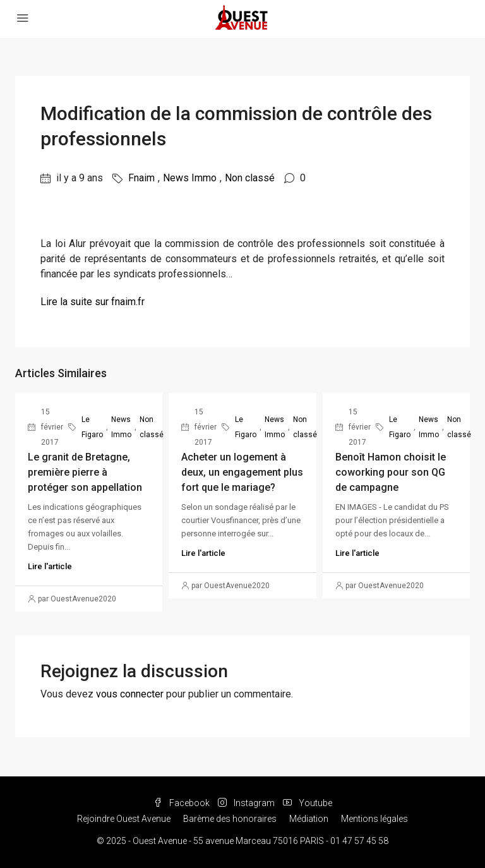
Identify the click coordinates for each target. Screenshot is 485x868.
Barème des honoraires (230, 819)
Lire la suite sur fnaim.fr (93, 302)
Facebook (183, 803)
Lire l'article (50, 566)
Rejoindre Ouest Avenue (124, 819)
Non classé (250, 178)
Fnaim (141, 178)
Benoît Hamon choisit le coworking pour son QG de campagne (391, 472)
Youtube (308, 803)
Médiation (309, 819)
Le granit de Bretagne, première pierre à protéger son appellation (85, 472)
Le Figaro (92, 427)
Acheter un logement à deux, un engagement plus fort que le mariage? (242, 472)
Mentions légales (374, 819)
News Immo (190, 178)
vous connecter (130, 694)
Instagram (247, 803)
